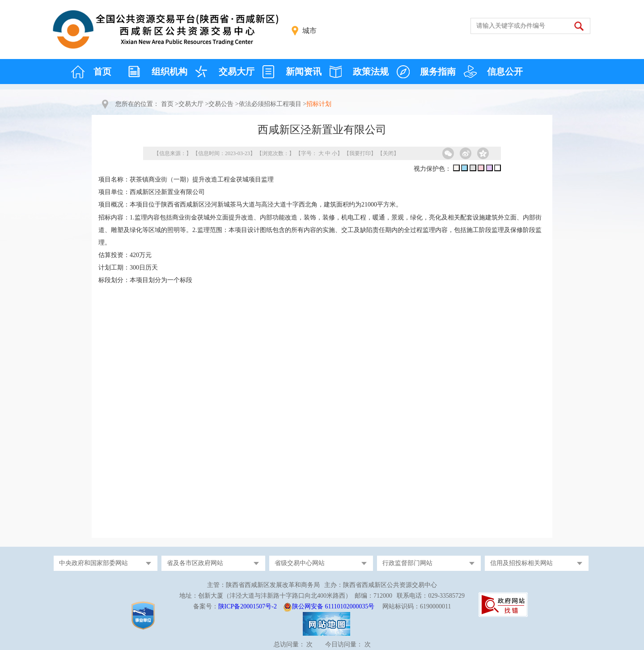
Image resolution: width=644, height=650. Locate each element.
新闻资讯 (304, 72)
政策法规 (371, 72)
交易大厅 (237, 72)
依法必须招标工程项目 (270, 104)
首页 (102, 72)
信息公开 (505, 72)
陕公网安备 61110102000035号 (333, 606)
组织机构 (169, 72)
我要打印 (360, 153)
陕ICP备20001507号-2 (248, 606)
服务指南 (438, 72)
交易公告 (221, 104)
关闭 (388, 153)
